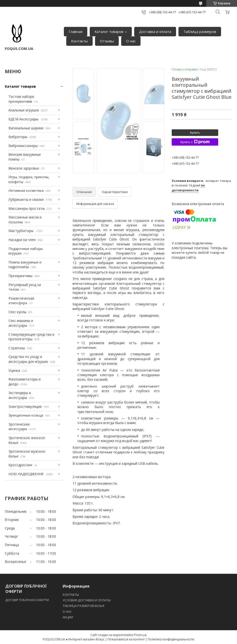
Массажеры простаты (27, 208)
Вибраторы (18, 137)
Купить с (195, 142)
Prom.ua (140, 635)
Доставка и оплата (155, 31)
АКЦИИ (68, 617)
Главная (76, 31)
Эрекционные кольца (26, 415)
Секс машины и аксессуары (21, 323)
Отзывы (107, 41)
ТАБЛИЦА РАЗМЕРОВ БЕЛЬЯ (83, 606)
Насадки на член (22, 240)
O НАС (67, 612)
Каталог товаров (109, 31)
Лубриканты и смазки (26, 199)
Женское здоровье (24, 168)
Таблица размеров (200, 31)
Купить (195, 133)
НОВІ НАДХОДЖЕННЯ (26, 474)
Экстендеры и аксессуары (20, 395)
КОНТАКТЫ (71, 595)
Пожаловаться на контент (126, 639)
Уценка (14, 370)
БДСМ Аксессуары (24, 119)
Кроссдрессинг (21, 465)
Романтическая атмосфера (21, 301)
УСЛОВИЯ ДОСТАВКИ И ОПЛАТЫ (87, 600)
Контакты (79, 41)
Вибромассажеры (23, 146)
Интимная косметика (26, 190)
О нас (131, 41)
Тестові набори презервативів (21, 99)
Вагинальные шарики (26, 128)
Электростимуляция (25, 407)
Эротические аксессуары (19, 427)
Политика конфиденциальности (171, 639)
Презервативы (20, 276)
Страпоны (17, 348)
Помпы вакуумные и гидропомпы (25, 265)
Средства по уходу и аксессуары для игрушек (28, 359)
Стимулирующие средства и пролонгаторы (31, 337)
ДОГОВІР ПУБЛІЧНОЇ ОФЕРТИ (27, 600)
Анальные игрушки (24, 110)
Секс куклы (17, 312)
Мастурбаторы (21, 231)
